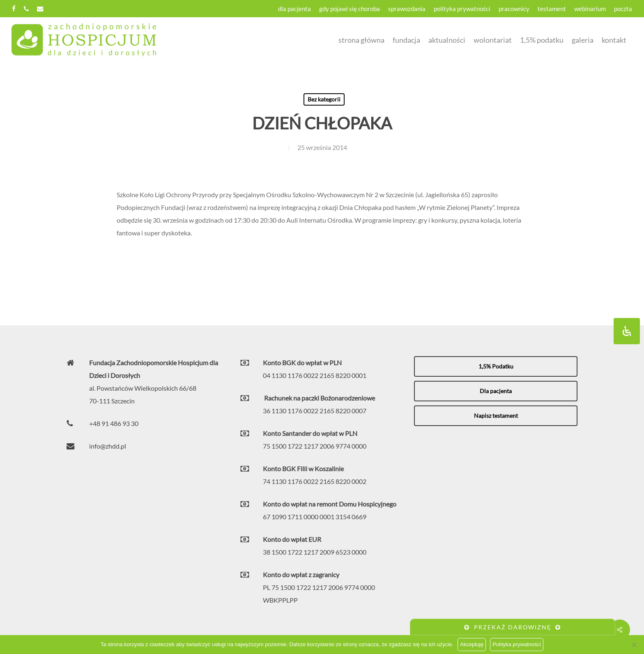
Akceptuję (472, 644)
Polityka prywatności (517, 644)
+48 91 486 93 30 (114, 423)
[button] (496, 366)
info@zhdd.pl (108, 446)
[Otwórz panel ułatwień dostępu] (627, 331)
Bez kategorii (324, 99)
